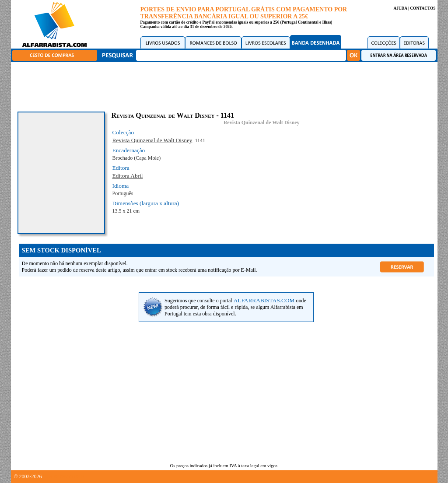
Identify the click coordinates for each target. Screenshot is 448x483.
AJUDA (400, 8)
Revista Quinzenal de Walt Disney (262, 122)
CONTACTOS (423, 8)
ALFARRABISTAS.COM (264, 300)
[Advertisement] (226, 85)
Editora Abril (128, 176)
